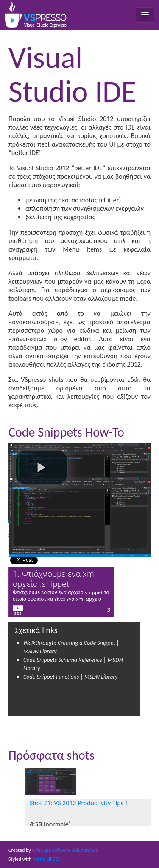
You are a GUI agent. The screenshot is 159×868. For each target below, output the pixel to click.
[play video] (42, 467)
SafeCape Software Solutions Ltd (65, 850)
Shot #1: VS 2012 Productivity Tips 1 (79, 803)
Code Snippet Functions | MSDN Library (71, 677)
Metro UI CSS (46, 859)
